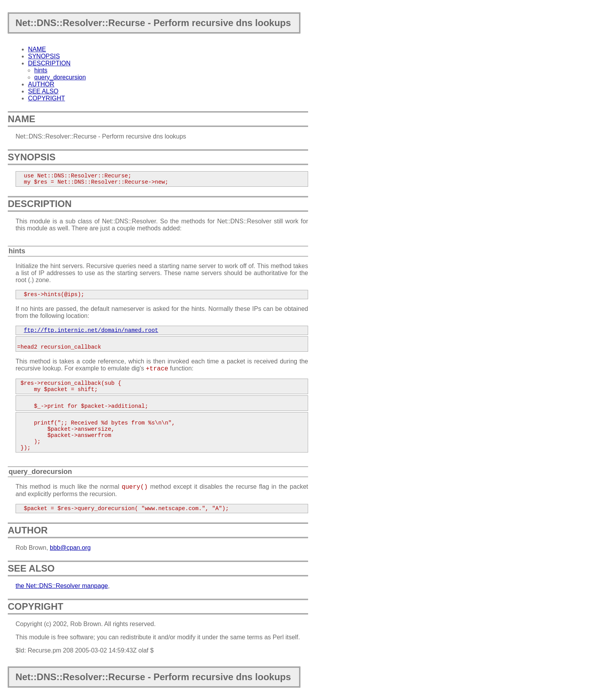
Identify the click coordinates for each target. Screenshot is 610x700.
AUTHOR (41, 84)
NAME (37, 49)
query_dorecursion (60, 77)
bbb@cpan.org (70, 548)
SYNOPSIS (44, 56)
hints (41, 70)
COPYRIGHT (46, 98)
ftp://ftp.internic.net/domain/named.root (91, 330)
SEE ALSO (43, 91)
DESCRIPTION (49, 63)
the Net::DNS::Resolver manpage (62, 586)
